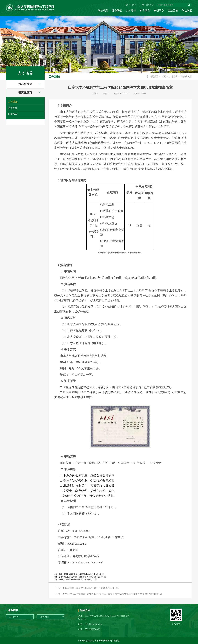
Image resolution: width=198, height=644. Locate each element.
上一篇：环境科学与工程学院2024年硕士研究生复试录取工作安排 (86, 588)
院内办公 (148, 5)
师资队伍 (117, 11)
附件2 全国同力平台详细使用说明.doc (76, 577)
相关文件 (13, 108)
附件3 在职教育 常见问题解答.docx (75, 574)
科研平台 (159, 11)
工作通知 (13, 102)
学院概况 (103, 11)
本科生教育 (31, 84)
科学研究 (145, 11)
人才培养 (131, 11)
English (131, 5)
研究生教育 (31, 92)
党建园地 (173, 11)
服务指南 (13, 114)
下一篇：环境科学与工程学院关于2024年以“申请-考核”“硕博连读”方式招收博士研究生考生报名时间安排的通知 (108, 594)
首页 (163, 76)
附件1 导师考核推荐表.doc (71, 580)
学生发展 (187, 11)
